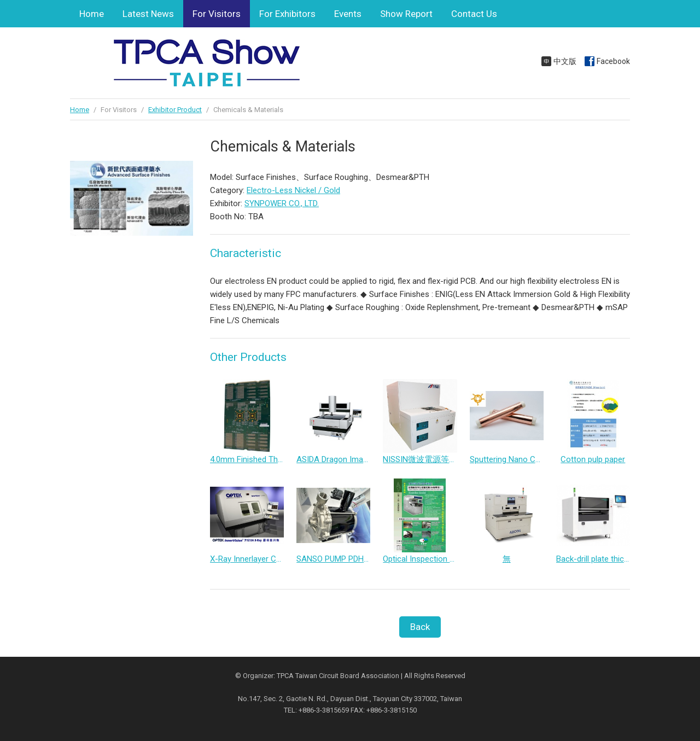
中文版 (565, 61)
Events (348, 14)
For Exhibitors (287, 14)
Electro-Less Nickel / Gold (293, 190)
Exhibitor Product (175, 110)
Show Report (406, 14)
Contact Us (474, 14)
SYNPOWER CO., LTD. (282, 203)
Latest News (148, 14)
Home (92, 14)
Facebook (613, 61)
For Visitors (217, 14)
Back (420, 627)
